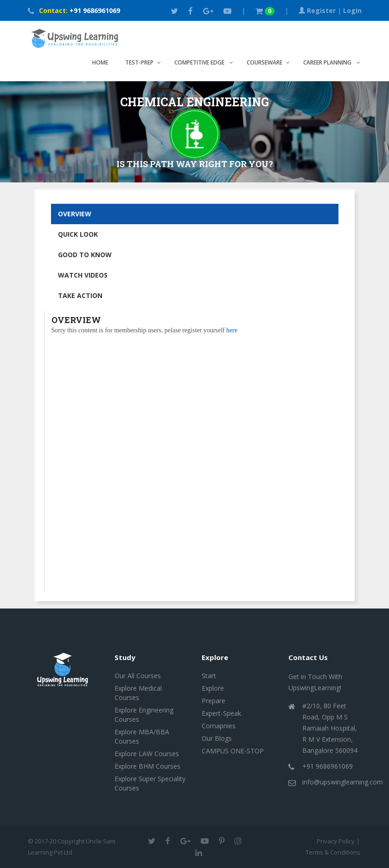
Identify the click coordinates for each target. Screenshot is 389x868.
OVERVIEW (75, 214)
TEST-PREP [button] (139, 62)
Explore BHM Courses (147, 766)
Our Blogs (217, 738)
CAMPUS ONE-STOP (233, 751)
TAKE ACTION (80, 295)
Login (352, 10)
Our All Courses (138, 676)
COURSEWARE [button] (265, 62)
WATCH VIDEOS (83, 275)
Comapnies (219, 726)
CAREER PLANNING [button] (328, 62)
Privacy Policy (336, 841)
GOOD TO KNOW (85, 255)
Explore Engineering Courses (144, 715)
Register (321, 10)
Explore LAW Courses (147, 754)
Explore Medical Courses (138, 693)
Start (209, 676)
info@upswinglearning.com (343, 782)
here (232, 330)
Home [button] (100, 62)
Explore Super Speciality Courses (150, 783)
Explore (213, 688)
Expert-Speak (221, 713)
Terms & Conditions (334, 852)
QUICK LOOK (78, 234)
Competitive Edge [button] (200, 62)
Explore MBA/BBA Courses (142, 736)
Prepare (214, 701)
